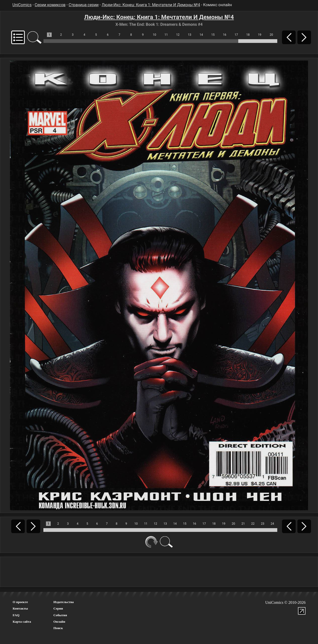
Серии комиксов (50, 5)
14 (201, 35)
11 (166, 35)
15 (213, 35)
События (60, 615)
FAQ (16, 615)
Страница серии (84, 5)
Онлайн (59, 622)
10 (155, 35)
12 (178, 35)
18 (248, 35)
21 (243, 524)
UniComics (22, 5)
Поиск (58, 628)
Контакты (20, 608)
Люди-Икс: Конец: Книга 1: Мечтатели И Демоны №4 (151, 5)
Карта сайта (22, 622)
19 (260, 35)
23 (263, 524)
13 (190, 35)
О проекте (20, 602)
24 (273, 524)
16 (225, 35)
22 (253, 524)
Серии (58, 608)
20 (271, 35)
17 (236, 35)
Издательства (64, 602)
